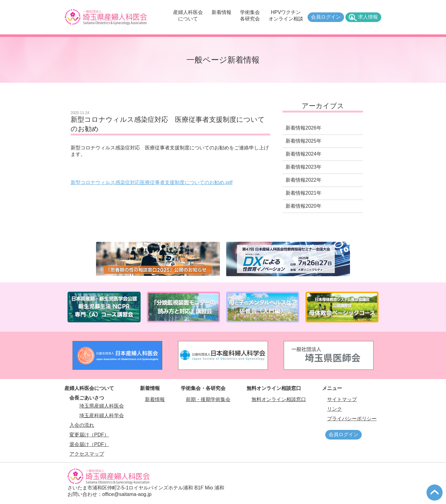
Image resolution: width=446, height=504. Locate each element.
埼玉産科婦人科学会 (102, 416)
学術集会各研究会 (250, 15)
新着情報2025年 (304, 141)
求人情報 (368, 17)
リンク (334, 409)
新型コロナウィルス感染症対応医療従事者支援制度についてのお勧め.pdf (152, 182)
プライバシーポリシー (352, 419)
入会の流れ (82, 425)
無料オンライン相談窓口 (279, 399)
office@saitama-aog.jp (127, 494)
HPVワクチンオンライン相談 (286, 15)
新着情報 (221, 12)
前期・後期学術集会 (208, 399)
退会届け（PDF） (89, 444)
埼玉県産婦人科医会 (102, 406)
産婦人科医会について (188, 15)
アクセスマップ (87, 454)
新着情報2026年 (304, 128)
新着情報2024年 (304, 154)
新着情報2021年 (304, 193)
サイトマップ (342, 399)
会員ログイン (326, 17)
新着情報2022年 (304, 180)
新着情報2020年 (304, 206)
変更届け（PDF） (89, 435)
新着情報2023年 (304, 167)
